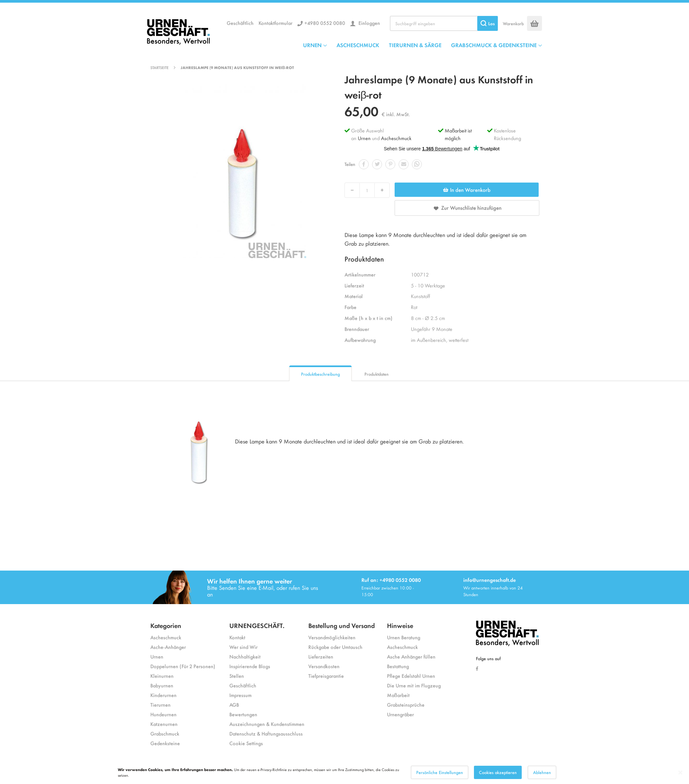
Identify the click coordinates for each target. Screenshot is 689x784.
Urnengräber (400, 714)
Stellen (237, 676)
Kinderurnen (163, 695)
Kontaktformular (275, 23)
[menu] (422, 45)
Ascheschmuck (396, 138)
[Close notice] (680, 773)
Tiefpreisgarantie (326, 676)
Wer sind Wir (243, 647)
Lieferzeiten (321, 656)
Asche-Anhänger (168, 647)
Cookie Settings (246, 743)
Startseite (159, 67)
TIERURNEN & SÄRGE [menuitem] (415, 45)
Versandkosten (324, 666)
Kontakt (237, 637)
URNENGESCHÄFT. (257, 625)
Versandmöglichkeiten (332, 637)
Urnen (364, 138)
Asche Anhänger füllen (411, 656)
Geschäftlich (240, 23)
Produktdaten (377, 374)
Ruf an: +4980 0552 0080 (391, 580)
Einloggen (369, 23)
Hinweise (400, 625)
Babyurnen (162, 685)
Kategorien (166, 625)
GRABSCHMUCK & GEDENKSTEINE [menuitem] (494, 45)
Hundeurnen (163, 714)
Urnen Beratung (404, 637)
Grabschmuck (165, 733)
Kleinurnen (162, 676)
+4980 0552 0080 (325, 23)
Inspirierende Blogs (250, 666)
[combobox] (444, 23)
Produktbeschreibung (320, 374)
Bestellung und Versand (342, 625)
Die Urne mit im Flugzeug (414, 685)
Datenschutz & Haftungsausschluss (266, 733)
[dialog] (344, 772)
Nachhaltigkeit (245, 656)
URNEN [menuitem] (312, 45)
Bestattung (398, 666)
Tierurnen (160, 705)
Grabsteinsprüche (406, 705)
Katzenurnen (164, 724)
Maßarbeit (398, 695)
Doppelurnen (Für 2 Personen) (183, 666)
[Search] (488, 23)
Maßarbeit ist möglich (458, 134)
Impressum (240, 695)
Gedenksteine (165, 743)
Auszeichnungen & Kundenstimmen (267, 724)
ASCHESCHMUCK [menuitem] (358, 45)
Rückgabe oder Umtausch (335, 647)
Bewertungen (243, 714)
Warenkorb (513, 23)
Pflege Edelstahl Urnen (411, 676)
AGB (234, 705)
